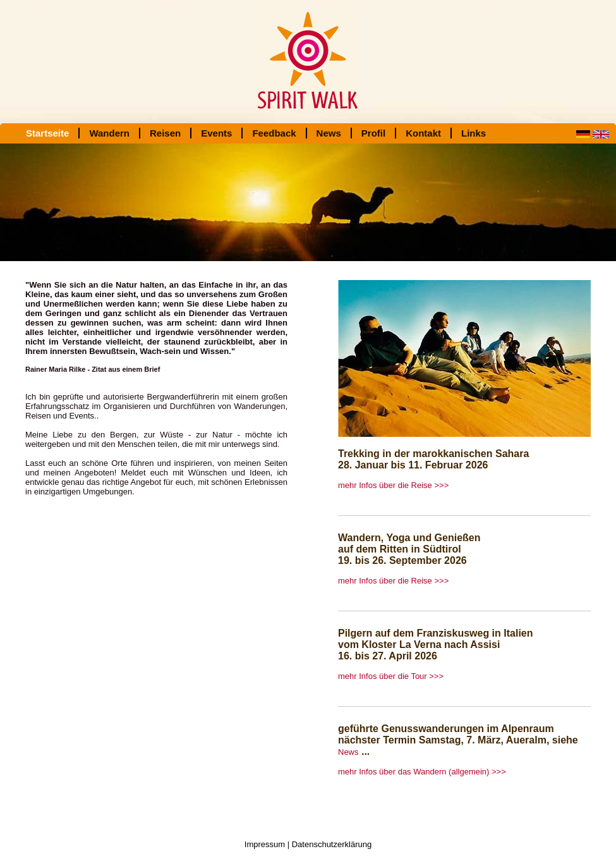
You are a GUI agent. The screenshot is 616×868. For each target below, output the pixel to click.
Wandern (109, 133)
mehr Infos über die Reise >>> (393, 485)
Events (216, 133)
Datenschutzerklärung (332, 844)
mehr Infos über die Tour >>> (391, 676)
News (329, 133)
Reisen (165, 133)
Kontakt (423, 133)
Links (474, 133)
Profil (373, 133)
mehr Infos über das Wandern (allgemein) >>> (422, 772)
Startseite (47, 133)
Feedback (274, 133)
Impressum (265, 844)
